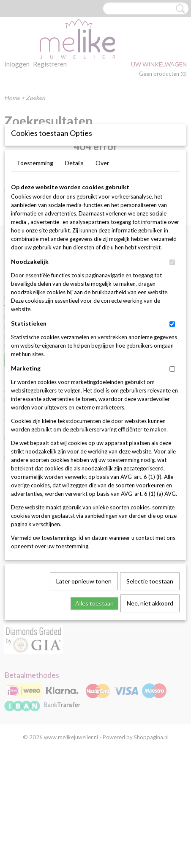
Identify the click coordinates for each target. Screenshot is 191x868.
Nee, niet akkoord (150, 705)
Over (102, 265)
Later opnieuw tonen (84, 683)
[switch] (172, 364)
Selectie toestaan (150, 683)
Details (74, 265)
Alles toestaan (94, 705)
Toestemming (35, 265)
